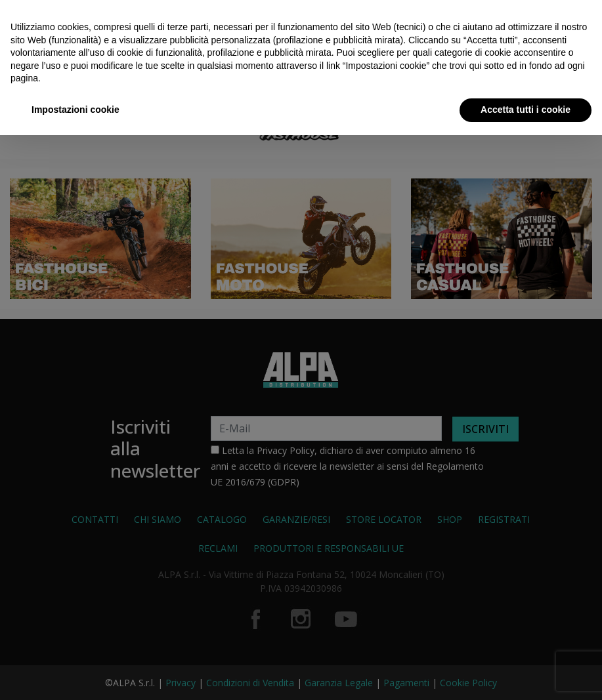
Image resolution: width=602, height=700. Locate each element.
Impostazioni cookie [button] (75, 110)
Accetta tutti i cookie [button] (526, 110)
